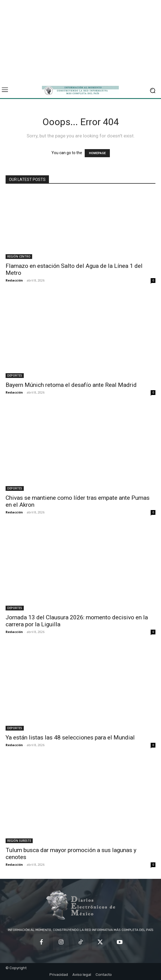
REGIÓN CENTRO (19, 256)
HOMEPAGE (97, 153)
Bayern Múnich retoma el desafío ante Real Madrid (71, 385)
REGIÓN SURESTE (19, 841)
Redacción (14, 280)
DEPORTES (15, 375)
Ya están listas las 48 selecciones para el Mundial (70, 738)
